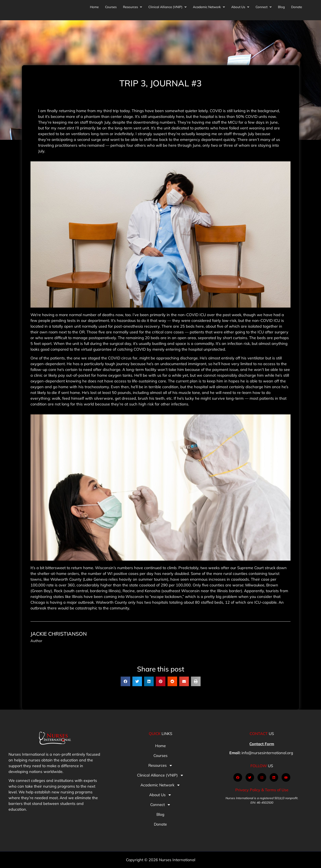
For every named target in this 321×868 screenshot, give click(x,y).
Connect (264, 6)
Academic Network (209, 6)
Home (94, 6)
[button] (132, 6)
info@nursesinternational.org (267, 753)
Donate (297, 6)
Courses (111, 6)
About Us (240, 6)
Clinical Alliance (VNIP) (167, 6)
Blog (281, 6)
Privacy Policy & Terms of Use (262, 790)
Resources (132, 6)
